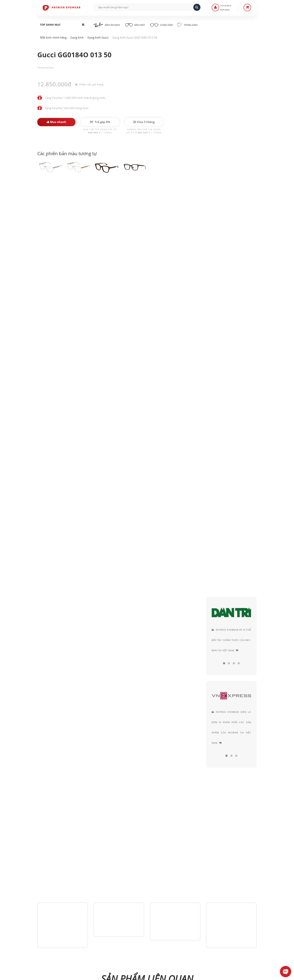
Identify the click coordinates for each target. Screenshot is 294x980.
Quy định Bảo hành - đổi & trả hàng (137, 911)
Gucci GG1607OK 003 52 (53, 636)
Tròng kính (190, 25)
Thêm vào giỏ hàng (89, 84)
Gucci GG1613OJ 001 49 (166, 593)
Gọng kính (163, 25)
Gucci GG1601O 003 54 (241, 636)
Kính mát (135, 25)
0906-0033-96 (56, 936)
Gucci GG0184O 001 (53, 593)
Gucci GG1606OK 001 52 (203, 636)
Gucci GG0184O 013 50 (61, 193)
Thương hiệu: (43, 68)
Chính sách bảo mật (202, 895)
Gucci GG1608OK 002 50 (241, 593)
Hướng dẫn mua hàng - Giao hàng (136, 900)
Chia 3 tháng (144, 122)
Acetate (231, 202)
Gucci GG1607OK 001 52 (91, 636)
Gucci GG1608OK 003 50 (203, 593)
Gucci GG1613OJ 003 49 (91, 593)
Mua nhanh (56, 122)
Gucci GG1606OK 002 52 (166, 636)
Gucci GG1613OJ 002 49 (128, 593)
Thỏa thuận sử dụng (202, 900)
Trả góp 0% (100, 122)
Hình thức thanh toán (128, 905)
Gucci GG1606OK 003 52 (128, 636)
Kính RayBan (107, 25)
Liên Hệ (119, 895)
